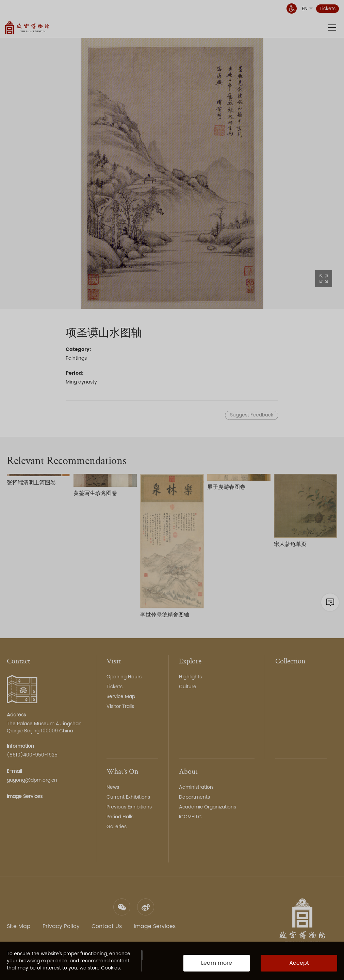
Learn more (217, 963)
